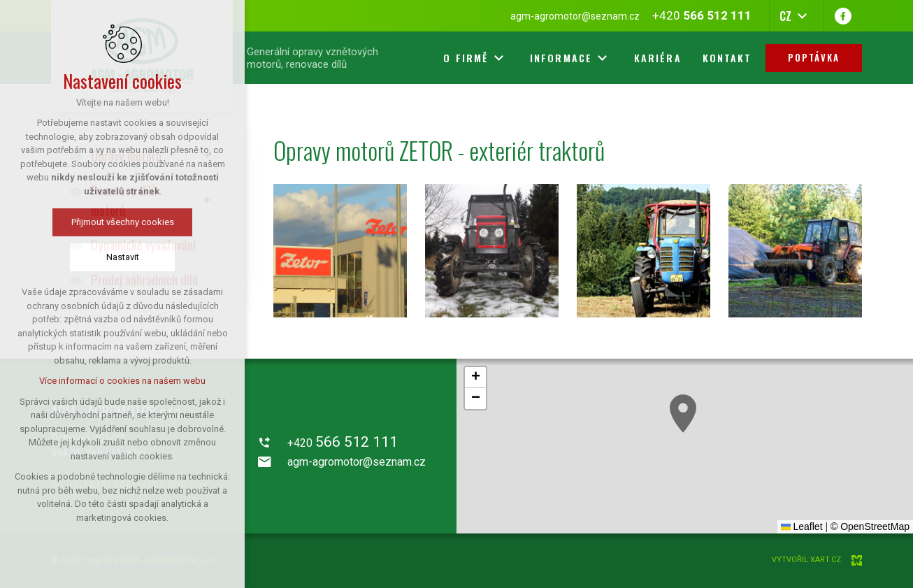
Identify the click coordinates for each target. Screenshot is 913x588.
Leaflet (802, 526)
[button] (683, 414)
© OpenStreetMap (870, 526)
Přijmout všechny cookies (123, 222)
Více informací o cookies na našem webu (122, 381)
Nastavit (123, 257)
